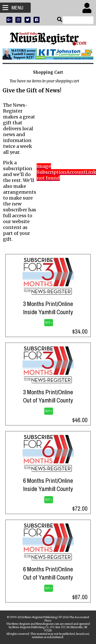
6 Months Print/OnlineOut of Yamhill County (48, 573)
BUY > (49, 323)
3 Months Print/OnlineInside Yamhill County (48, 308)
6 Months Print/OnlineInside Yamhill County (48, 485)
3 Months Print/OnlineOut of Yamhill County (48, 396)
